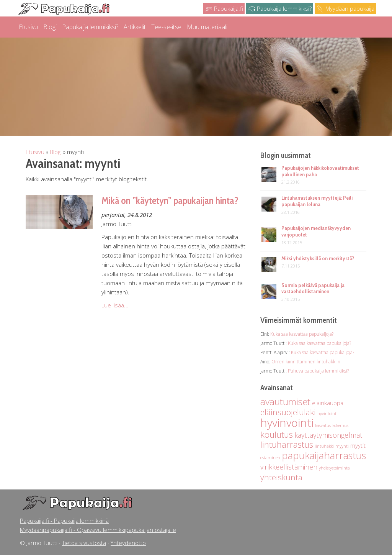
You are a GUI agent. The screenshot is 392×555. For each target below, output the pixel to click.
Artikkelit (135, 27)
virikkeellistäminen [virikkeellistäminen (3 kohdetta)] (289, 467)
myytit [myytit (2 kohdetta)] (358, 445)
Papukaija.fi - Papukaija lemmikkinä (64, 521)
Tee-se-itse (166, 27)
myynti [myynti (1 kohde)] (342, 446)
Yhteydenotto (128, 543)
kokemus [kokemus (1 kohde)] (340, 425)
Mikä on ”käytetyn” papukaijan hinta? (170, 200)
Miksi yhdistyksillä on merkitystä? (318, 258)
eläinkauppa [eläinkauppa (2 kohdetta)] (328, 403)
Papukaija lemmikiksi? (280, 9)
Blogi (50, 27)
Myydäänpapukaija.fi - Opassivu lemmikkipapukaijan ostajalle (98, 530)
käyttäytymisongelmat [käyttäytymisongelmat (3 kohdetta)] (328, 435)
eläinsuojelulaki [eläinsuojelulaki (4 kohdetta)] (288, 412)
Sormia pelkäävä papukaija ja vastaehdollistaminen (313, 288)
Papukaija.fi (224, 9)
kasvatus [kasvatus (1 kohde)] (323, 425)
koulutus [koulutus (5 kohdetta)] (277, 434)
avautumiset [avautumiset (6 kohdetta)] (285, 401)
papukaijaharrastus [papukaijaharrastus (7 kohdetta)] (324, 455)
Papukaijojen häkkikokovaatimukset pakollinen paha (320, 171)
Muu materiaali (207, 27)
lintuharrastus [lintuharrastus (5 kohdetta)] (287, 444)
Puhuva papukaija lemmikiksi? (318, 371)
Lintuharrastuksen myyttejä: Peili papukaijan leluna (317, 201)
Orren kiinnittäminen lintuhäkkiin (306, 362)
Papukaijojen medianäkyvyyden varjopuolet (316, 231)
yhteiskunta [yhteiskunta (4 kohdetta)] (281, 477)
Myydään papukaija (345, 9)
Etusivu (28, 27)
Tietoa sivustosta (84, 543)
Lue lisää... (115, 305)
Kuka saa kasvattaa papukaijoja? (302, 334)
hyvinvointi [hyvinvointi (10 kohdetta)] (287, 423)
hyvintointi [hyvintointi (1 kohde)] (327, 414)
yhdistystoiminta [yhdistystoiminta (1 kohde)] (334, 468)
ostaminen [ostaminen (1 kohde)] (270, 458)
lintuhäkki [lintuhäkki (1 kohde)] (324, 446)
